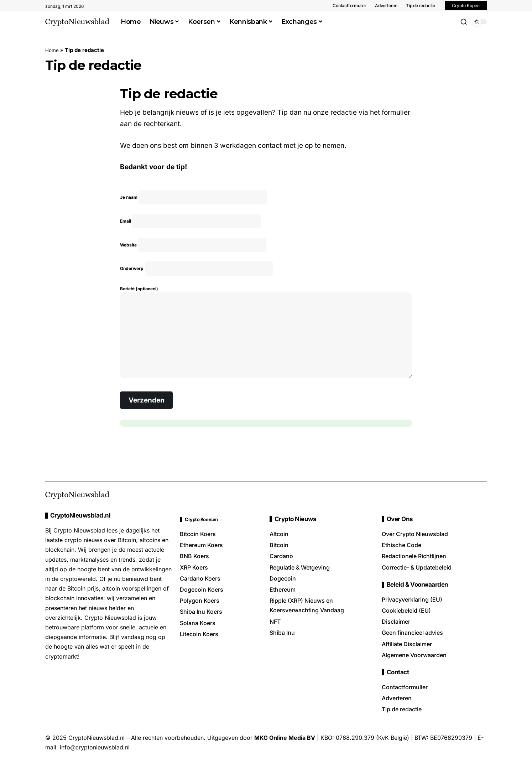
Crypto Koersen (207, 536)
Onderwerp (198, 279)
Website (195, 252)
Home (53, 50)
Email (192, 225)
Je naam (195, 199)
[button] (464, 22)
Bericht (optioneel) (266, 346)
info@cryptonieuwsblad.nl (95, 764)
